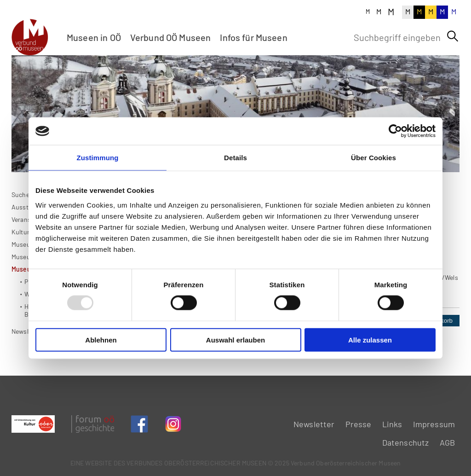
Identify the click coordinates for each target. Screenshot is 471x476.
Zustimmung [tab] (98, 158)
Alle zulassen (370, 340)
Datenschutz (406, 442)
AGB (447, 442)
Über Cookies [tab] (373, 158)
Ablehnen (101, 340)
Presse (359, 424)
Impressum (434, 424)
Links (392, 424)
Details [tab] (235, 158)
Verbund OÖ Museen (171, 37)
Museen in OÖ (94, 37)
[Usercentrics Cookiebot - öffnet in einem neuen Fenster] (395, 131)
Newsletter (27, 362)
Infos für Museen (253, 37)
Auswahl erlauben (235, 340)
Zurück (144, 372)
